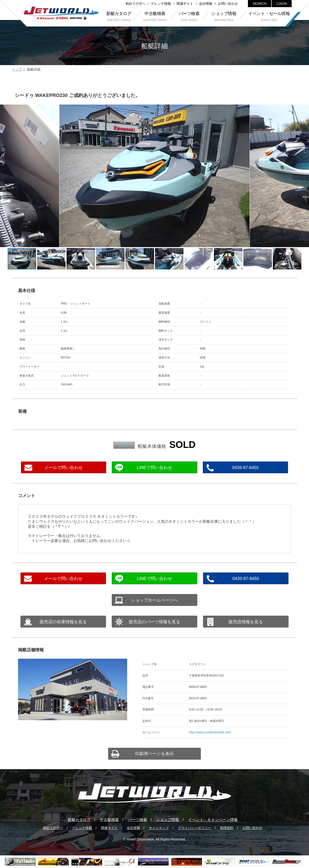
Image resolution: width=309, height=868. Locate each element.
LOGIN (282, 4)
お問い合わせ (228, 4)
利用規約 (227, 828)
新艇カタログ (79, 820)
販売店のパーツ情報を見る (154, 622)
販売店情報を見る (246, 622)
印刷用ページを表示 (154, 754)
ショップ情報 (168, 820)
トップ (17, 69)
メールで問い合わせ (63, 468)
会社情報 (206, 4)
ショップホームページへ (154, 600)
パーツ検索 (138, 820)
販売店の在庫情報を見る (63, 622)
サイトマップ (159, 828)
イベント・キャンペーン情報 (213, 820)
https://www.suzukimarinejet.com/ (210, 732)
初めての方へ (135, 4)
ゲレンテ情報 (161, 4)
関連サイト (185, 4)
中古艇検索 (109, 820)
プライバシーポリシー (194, 828)
